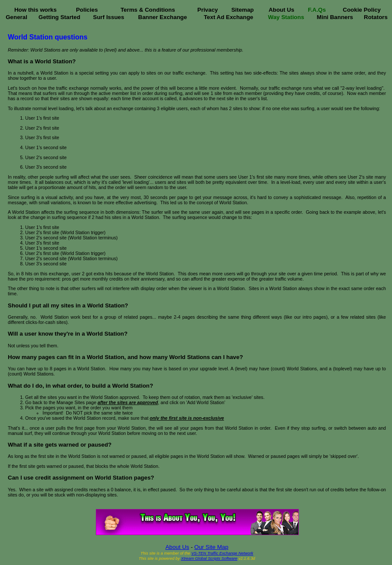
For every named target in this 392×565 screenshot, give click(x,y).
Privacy (207, 10)
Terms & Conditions (148, 10)
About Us (281, 10)
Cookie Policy (362, 10)
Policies (87, 10)
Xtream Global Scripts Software (209, 558)
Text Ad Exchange (229, 17)
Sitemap (242, 10)
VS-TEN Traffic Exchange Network (222, 553)
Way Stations (286, 17)
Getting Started (59, 17)
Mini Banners (335, 17)
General (16, 17)
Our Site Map (211, 547)
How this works (36, 10)
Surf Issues (109, 17)
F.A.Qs (317, 10)
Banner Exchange (163, 17)
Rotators (376, 17)
